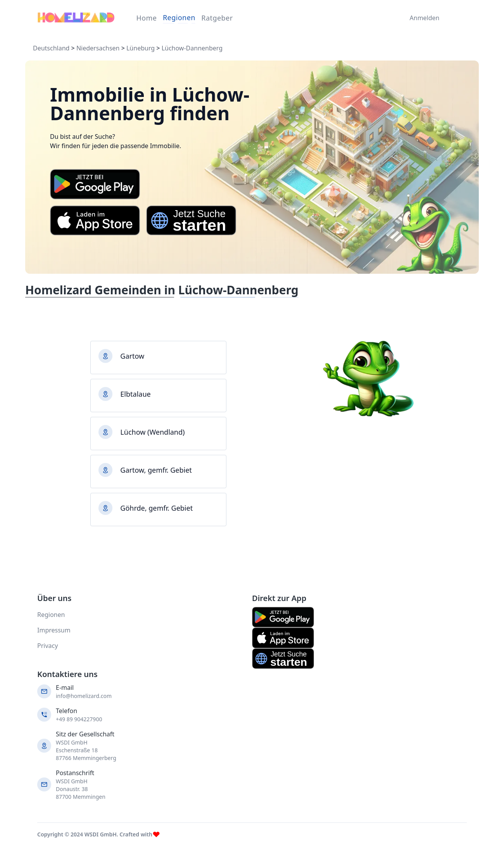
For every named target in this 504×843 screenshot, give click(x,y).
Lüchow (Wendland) (152, 432)
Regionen (179, 17)
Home (146, 18)
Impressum (54, 630)
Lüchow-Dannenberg (192, 48)
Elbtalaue (135, 394)
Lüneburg (141, 48)
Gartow (132, 356)
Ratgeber (217, 18)
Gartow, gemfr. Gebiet (156, 470)
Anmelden (423, 18)
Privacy (47, 646)
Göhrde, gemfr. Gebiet (156, 508)
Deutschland (51, 48)
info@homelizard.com (84, 696)
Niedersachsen (98, 48)
